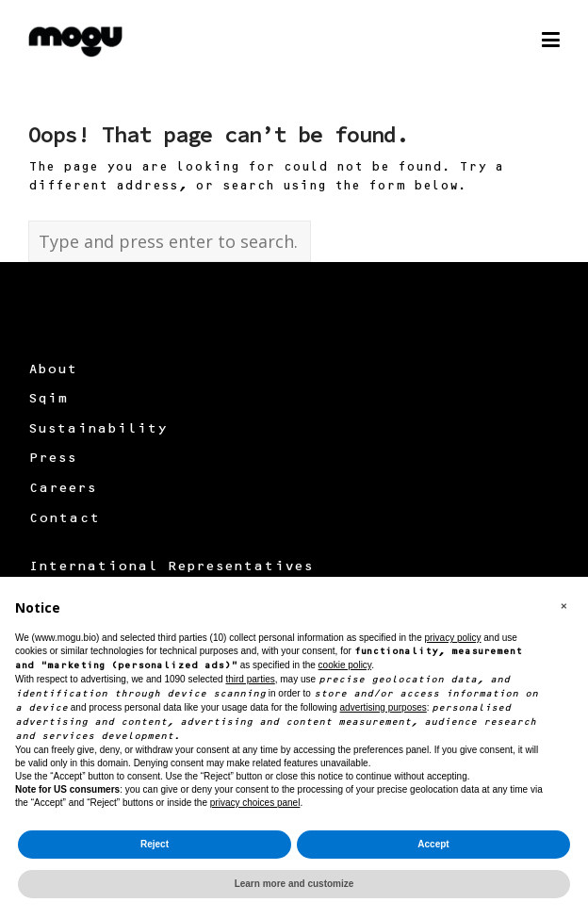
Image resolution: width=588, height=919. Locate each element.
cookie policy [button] (345, 665)
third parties (250, 679)
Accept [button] (433, 844)
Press (52, 459)
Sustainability (98, 430)
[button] (563, 607)
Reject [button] (155, 844)
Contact (64, 519)
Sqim (48, 400)
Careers (62, 489)
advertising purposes (384, 707)
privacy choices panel (255, 803)
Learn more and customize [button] (294, 884)
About (53, 370)
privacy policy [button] (452, 638)
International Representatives (171, 567)
